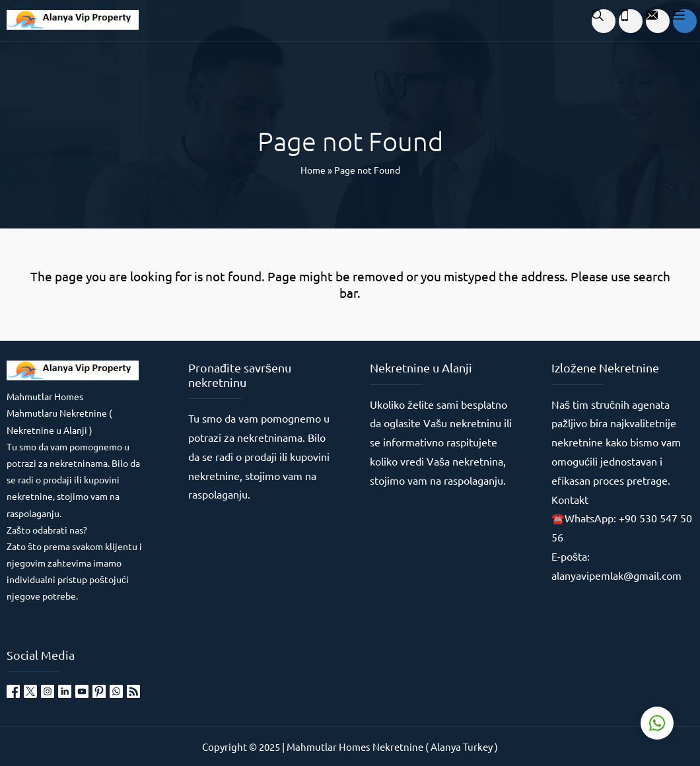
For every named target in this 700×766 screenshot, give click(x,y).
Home (313, 170)
